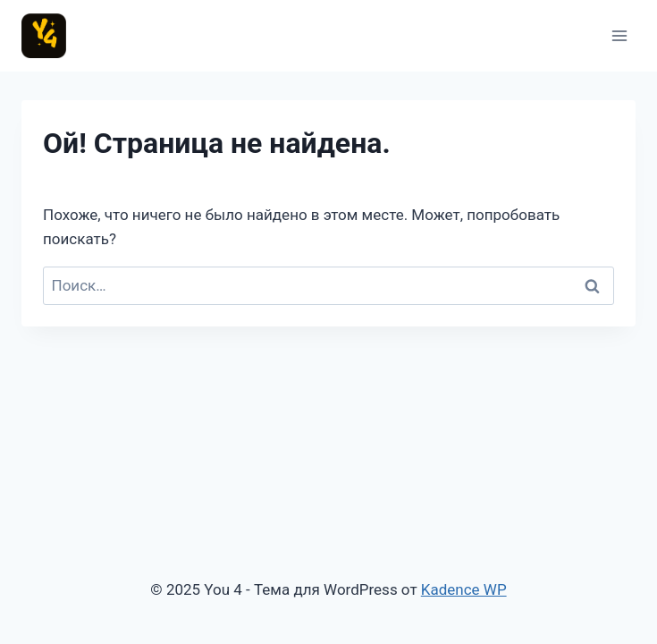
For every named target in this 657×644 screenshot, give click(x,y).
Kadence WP (464, 589)
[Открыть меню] (619, 35)
